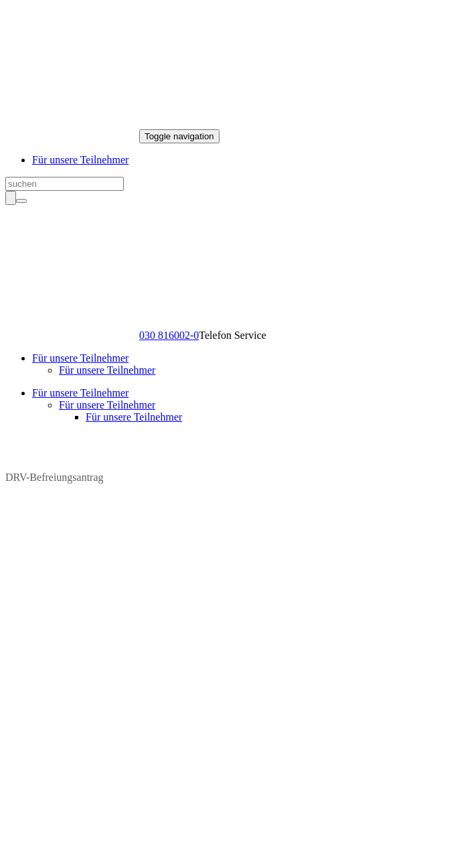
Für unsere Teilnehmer (80, 160)
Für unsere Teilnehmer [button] (80, 358)
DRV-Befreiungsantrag (55, 472)
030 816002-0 (169, 335)
